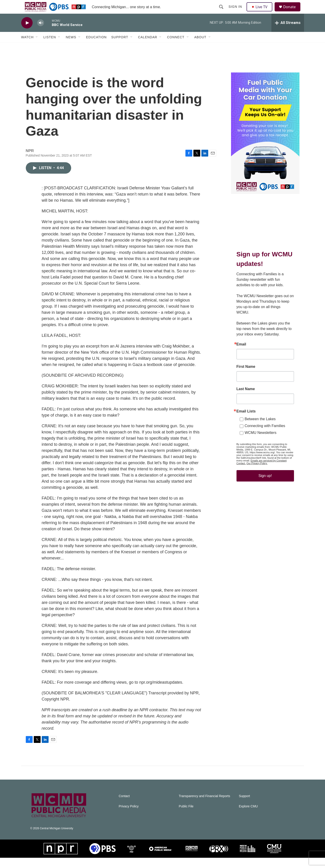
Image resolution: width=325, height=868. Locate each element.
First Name (246, 377)
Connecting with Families (265, 436)
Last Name (246, 399)
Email (241, 355)
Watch (27, 47)
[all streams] (288, 33)
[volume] (41, 33)
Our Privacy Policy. (257, 474)
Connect (176, 47)
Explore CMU (248, 817)
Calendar (148, 47)
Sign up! (265, 486)
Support (120, 47)
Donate (292, 12)
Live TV (261, 12)
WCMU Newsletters (261, 443)
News (71, 47)
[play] (27, 33)
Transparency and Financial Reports (204, 806)
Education (96, 47)
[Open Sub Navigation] (37, 47)
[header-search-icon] (222, 12)
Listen (50, 47)
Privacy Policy (129, 817)
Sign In (236, 12)
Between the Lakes (260, 429)
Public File (186, 817)
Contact (124, 806)
